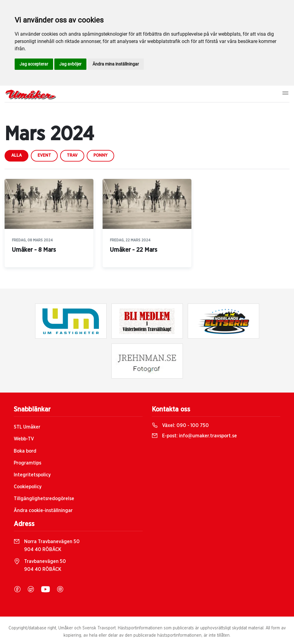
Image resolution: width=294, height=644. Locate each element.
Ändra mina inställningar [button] (116, 64)
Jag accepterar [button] (34, 64)
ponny (100, 155)
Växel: (180, 425)
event (44, 155)
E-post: (194, 436)
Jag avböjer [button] (70, 64)
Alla (16, 155)
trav (72, 155)
